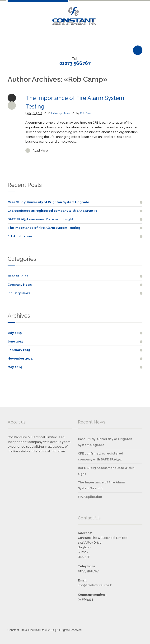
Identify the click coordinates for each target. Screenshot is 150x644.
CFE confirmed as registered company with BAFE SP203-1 (53, 211)
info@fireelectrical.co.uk (95, 585)
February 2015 (19, 350)
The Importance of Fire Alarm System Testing (44, 228)
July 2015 (15, 333)
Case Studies (18, 276)
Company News (20, 285)
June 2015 (15, 341)
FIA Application (20, 236)
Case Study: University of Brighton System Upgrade (48, 202)
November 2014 (20, 358)
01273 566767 (75, 63)
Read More (40, 151)
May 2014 (15, 367)
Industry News (61, 113)
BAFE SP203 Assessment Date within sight (40, 219)
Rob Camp (87, 113)
